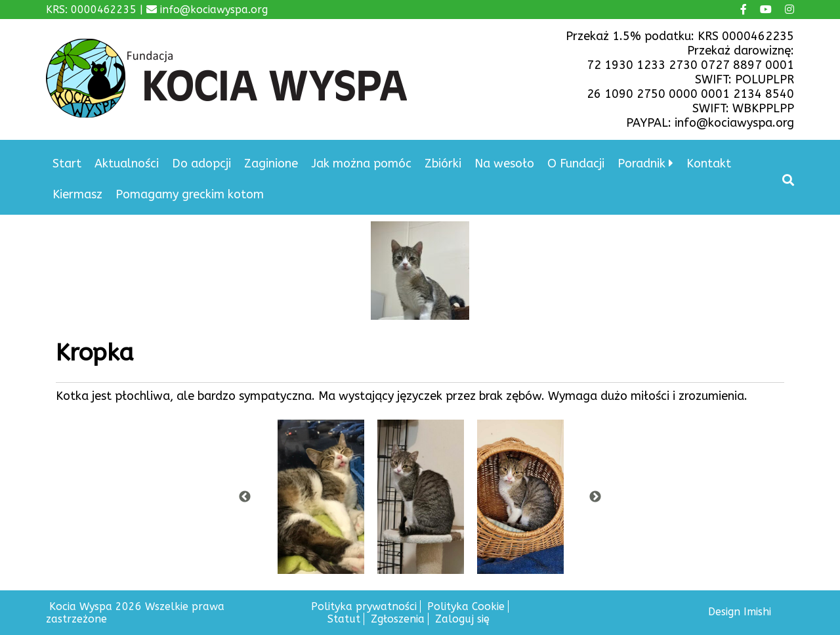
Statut (344, 619)
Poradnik (641, 164)
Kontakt (709, 164)
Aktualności (127, 164)
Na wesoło (504, 164)
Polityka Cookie (466, 606)
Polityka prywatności (364, 606)
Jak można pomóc (361, 164)
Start (67, 164)
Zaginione (271, 164)
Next (595, 497)
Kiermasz (77, 194)
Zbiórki (443, 164)
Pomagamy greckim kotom (190, 194)
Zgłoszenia (398, 619)
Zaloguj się (462, 619)
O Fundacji (576, 164)
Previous (245, 497)
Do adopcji (201, 164)
